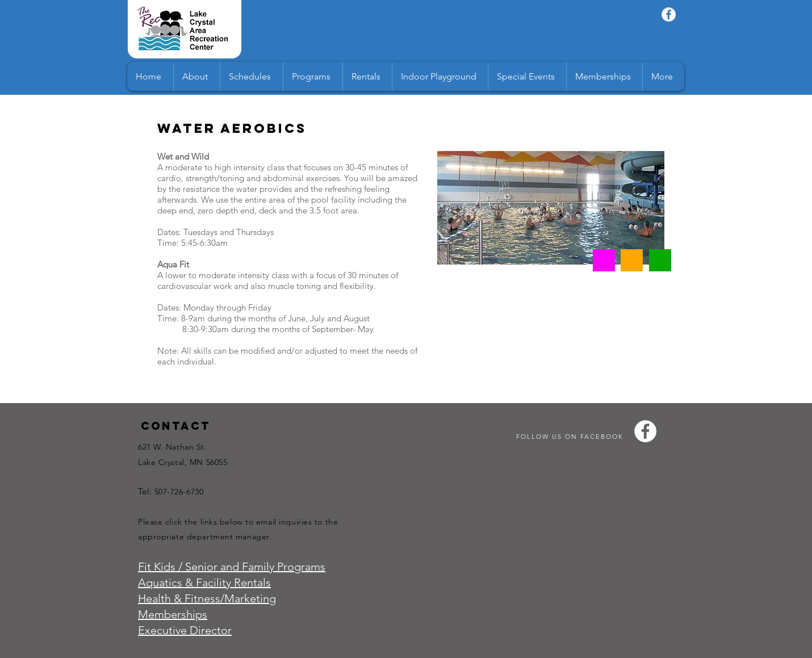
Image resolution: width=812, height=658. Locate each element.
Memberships (173, 614)
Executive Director (185, 630)
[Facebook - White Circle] (669, 14)
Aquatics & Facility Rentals (204, 582)
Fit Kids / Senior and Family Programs (232, 567)
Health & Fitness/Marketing (207, 598)
